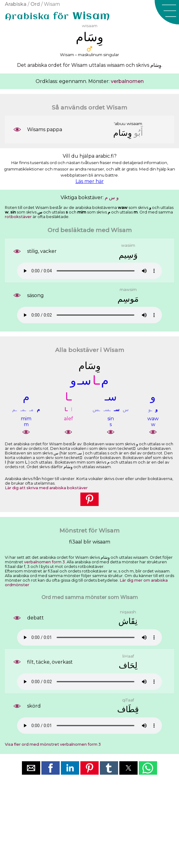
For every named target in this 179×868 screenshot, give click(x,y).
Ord (35, 4)
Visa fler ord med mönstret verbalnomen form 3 (53, 744)
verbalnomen (127, 81)
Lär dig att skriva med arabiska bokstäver (46, 488)
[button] (167, 12)
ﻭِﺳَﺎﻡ (123, 133)
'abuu (120, 124)
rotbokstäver (18, 217)
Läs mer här (90, 181)
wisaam (134, 124)
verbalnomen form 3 (44, 562)
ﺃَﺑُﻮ (139, 133)
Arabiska (16, 4)
